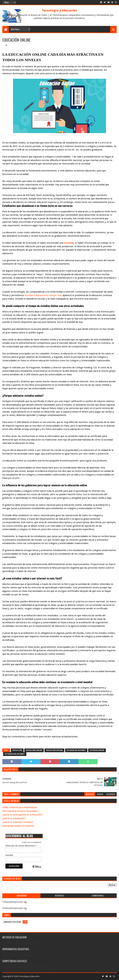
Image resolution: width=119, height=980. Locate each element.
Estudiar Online (97, 750)
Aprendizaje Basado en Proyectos (18, 826)
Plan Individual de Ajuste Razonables (20, 811)
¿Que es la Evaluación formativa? (18, 822)
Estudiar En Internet (76, 750)
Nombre (9, 855)
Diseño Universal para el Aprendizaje (20, 807)
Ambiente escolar (12, 922)
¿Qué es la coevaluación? (14, 818)
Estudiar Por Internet (15, 754)
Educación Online (34, 750)
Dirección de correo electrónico (21, 846)
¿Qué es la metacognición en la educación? (22, 815)
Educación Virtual (54, 750)
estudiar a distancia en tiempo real (43, 295)
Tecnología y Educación (59, 10)
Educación (17, 750)
